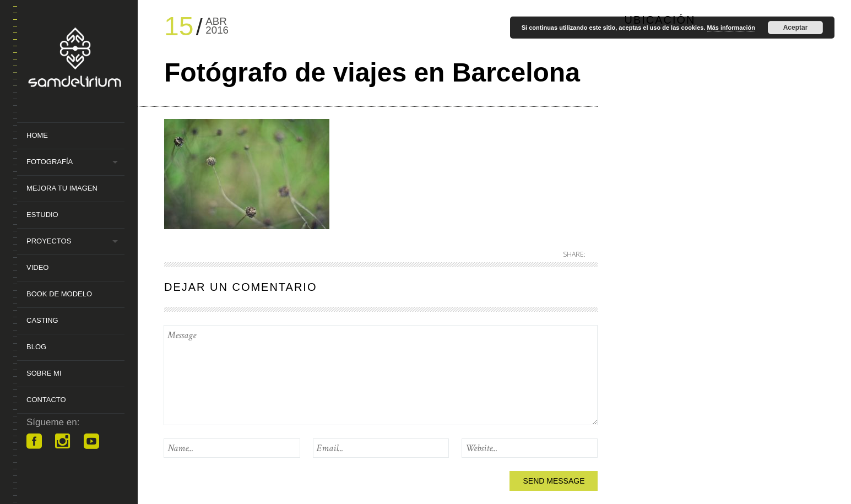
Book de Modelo (59, 294)
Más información (731, 28)
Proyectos (49, 241)
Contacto (46, 400)
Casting (42, 320)
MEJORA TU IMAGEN (62, 188)
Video (37, 267)
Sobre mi (44, 373)
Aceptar (796, 28)
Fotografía (50, 162)
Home (37, 135)
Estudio (42, 215)
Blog (36, 347)
